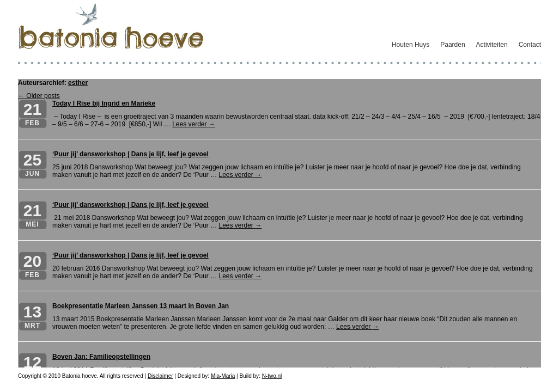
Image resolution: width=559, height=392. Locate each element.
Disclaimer (160, 376)
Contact (530, 45)
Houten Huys (411, 45)
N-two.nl (272, 376)
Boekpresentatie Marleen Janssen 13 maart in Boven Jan (141, 306)
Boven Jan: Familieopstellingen (101, 357)
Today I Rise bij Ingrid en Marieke (104, 103)
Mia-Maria (223, 376)
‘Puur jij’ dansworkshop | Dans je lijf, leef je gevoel (130, 154)
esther (78, 83)
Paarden (452, 45)
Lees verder (194, 124)
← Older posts (39, 96)
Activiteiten (492, 45)
